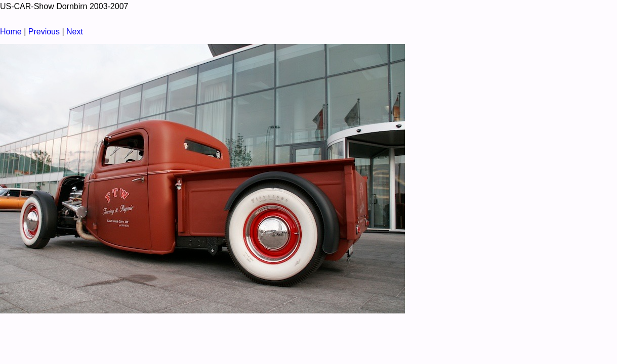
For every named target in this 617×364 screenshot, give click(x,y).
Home (11, 32)
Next (75, 32)
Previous (44, 32)
